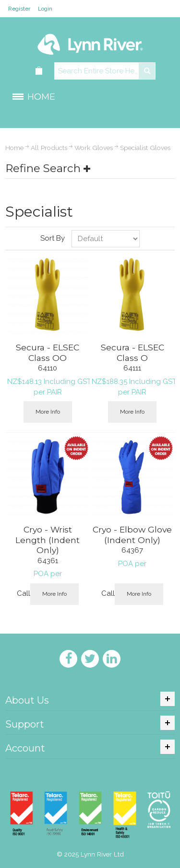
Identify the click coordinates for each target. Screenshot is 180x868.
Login (45, 9)
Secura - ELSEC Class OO (48, 353)
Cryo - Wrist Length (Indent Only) (48, 540)
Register (19, 9)
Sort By (53, 238)
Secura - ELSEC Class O (132, 353)
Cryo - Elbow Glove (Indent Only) (132, 535)
